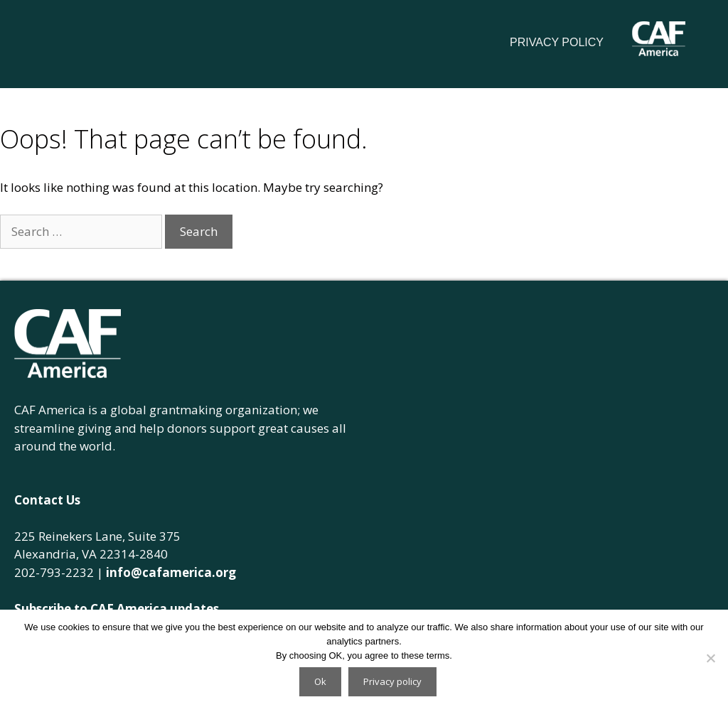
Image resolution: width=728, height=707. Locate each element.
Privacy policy (392, 681)
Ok (320, 681)
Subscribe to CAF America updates (117, 609)
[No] (710, 658)
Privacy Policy (557, 42)
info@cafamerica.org (171, 572)
